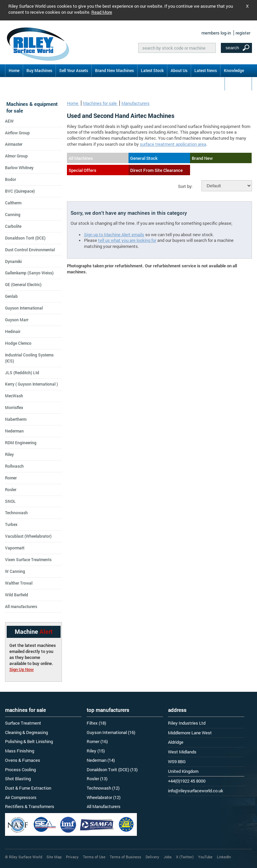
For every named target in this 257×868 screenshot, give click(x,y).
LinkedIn (224, 857)
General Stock (144, 158)
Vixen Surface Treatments (28, 559)
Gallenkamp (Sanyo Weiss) (29, 273)
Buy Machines (39, 70)
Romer (11, 478)
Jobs (168, 857)
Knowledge (234, 70)
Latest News (206, 70)
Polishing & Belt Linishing (29, 741)
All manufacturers (21, 606)
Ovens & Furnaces (23, 760)
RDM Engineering (21, 443)
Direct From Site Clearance (156, 170)
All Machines (81, 158)
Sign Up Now (22, 669)
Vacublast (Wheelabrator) (28, 536)
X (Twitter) (185, 857)
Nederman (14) (101, 760)
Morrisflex (14, 407)
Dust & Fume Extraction (28, 788)
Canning (13, 214)
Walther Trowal (19, 583)
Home (14, 70)
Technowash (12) (103, 788)
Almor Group (16, 156)
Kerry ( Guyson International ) (31, 384)
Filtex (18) (96, 723)
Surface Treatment (23, 723)
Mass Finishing (20, 751)
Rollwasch (14, 466)
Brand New (202, 158)
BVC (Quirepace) (20, 191)
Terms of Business (125, 857)
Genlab (11, 296)
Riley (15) (96, 751)
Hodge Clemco (18, 343)
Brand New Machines (114, 70)
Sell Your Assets (74, 70)
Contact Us (238, 83)
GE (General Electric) (23, 284)
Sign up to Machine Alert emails (114, 235)
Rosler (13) (97, 779)
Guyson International (24, 308)
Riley (9, 454)
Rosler (11, 489)
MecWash (14, 396)
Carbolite (13, 226)
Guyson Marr (17, 320)
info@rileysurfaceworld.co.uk (196, 791)
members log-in (216, 33)
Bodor (11, 179)
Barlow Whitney (19, 168)
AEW (9, 121)
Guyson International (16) (111, 732)
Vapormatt (15, 548)
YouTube (205, 857)
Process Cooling (20, 770)
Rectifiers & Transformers (30, 806)
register (243, 33)
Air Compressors (21, 797)
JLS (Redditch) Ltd (22, 373)
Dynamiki (13, 261)
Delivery (152, 857)
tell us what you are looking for (127, 240)
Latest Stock (152, 70)
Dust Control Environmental (30, 250)
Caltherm (13, 203)
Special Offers (82, 170)
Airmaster (14, 144)
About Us (179, 70)
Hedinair (13, 331)
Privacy (72, 857)
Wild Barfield (17, 595)
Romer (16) (97, 741)
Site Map (54, 857)
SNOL (10, 501)
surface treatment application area (173, 144)
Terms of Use (94, 857)
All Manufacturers (104, 806)
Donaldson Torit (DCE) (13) (112, 770)
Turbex (11, 524)
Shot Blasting (18, 779)
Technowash (16, 513)
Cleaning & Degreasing (26, 732)
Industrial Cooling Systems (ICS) (29, 358)
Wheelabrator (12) (104, 797)
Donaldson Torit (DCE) (25, 238)
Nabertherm (16, 419)
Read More (102, 12)
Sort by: (185, 186)
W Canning (15, 571)
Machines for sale (100, 103)
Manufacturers (136, 103)
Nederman (14, 431)
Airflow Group (17, 133)
